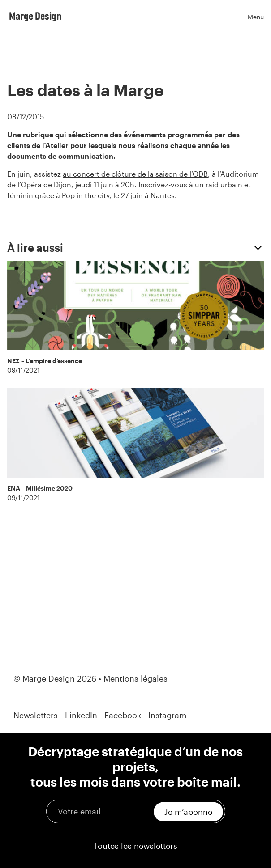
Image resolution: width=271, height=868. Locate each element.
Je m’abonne (188, 811)
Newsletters (36, 715)
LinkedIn (81, 715)
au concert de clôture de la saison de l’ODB (135, 174)
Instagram (167, 715)
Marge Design (35, 16)
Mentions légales (135, 678)
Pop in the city (86, 195)
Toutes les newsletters (135, 846)
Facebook (123, 715)
